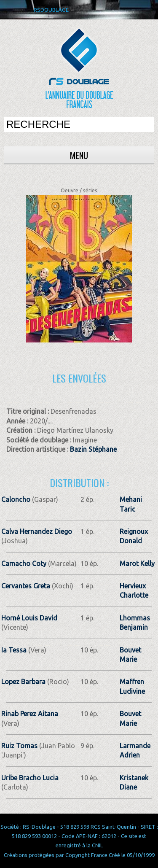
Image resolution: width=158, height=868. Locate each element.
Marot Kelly (137, 563)
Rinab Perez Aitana (30, 714)
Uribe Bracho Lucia (30, 778)
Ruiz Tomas (19, 746)
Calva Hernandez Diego (37, 531)
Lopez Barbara (23, 682)
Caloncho (17, 499)
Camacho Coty (24, 563)
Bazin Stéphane (93, 449)
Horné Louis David (29, 618)
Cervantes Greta (26, 586)
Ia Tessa (14, 650)
